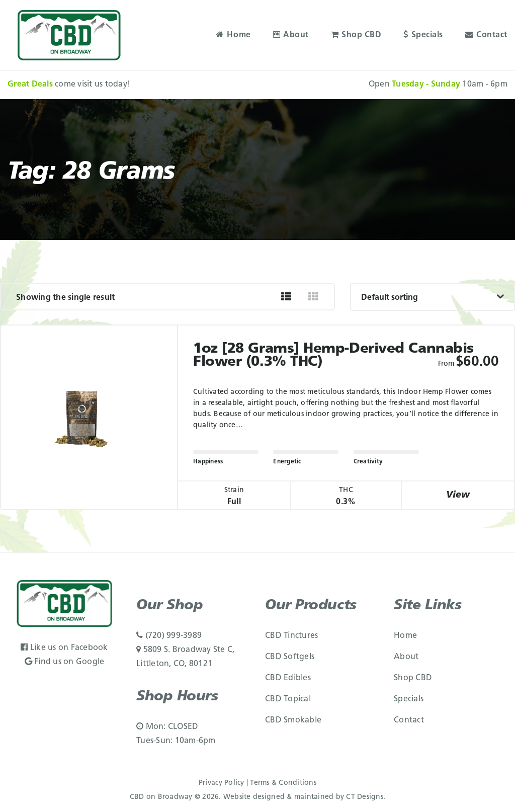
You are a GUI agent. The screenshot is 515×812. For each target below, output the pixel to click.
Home (234, 35)
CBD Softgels (290, 657)
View (458, 495)
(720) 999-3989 (169, 636)
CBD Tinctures (291, 636)
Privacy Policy (222, 783)
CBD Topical (288, 699)
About (291, 35)
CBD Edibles (288, 678)
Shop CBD (356, 35)
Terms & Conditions (283, 783)
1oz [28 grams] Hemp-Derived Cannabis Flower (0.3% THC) (333, 356)
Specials (423, 35)
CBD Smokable (293, 720)
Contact (486, 35)
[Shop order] (433, 297)
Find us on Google (65, 662)
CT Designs (365, 797)
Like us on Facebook (64, 648)
